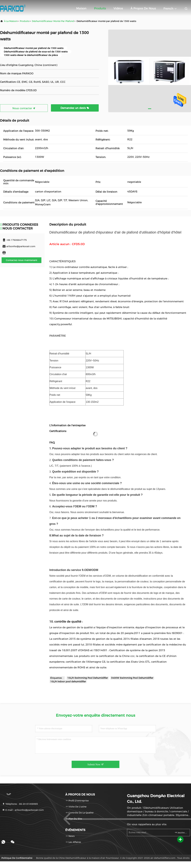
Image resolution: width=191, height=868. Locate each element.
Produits (100, 8)
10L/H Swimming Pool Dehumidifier (88, 678)
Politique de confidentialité (17, 858)
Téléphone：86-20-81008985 (20, 804)
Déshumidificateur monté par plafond (53, 21)
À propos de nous (143, 8)
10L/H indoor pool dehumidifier (68, 682)
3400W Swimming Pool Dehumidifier (132, 678)
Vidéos (118, 8)
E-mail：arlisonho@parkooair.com (23, 810)
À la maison (11, 21)
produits (25, 21)
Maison (81, 8)
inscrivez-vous (181, 832)
